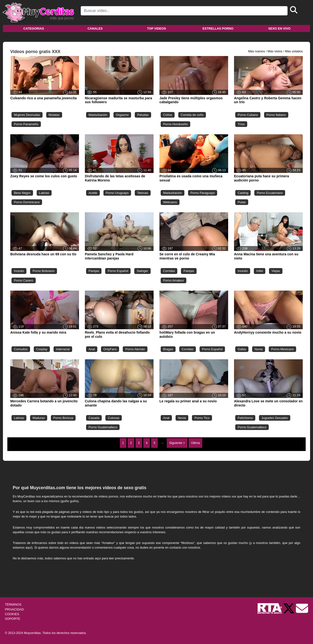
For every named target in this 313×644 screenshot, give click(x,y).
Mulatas (54, 115)
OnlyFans (110, 349)
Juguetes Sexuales (275, 418)
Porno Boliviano (44, 271)
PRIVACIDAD (14, 609)
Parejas (94, 271)
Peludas (143, 115)
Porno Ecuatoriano (270, 193)
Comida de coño (192, 115)
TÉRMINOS (13, 604)
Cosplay (42, 349)
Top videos (156, 28)
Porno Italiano (276, 115)
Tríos (241, 124)
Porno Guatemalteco (103, 427)
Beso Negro (22, 193)
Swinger (142, 271)
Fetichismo (245, 418)
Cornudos (21, 349)
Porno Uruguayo (117, 193)
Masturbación (98, 115)
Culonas (114, 418)
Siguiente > (177, 443)
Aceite (93, 193)
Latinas (44, 193)
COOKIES (12, 614)
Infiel (260, 271)
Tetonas (143, 193)
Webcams (170, 202)
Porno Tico (202, 418)
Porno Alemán (135, 349)
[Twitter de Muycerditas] (289, 608)
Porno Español (118, 271)
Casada (94, 418)
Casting (243, 193)
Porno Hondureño (175, 124)
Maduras (39, 418)
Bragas (168, 349)
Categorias (34, 28)
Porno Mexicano (282, 349)
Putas (242, 202)
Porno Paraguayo (203, 193)
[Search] (184, 11)
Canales (95, 28)
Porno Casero (24, 280)
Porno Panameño (26, 124)
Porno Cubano (248, 115)
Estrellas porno (218, 28)
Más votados (294, 51)
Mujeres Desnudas (27, 115)
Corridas (169, 271)
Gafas (242, 349)
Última (195, 443)
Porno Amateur (173, 280)
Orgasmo (122, 115)
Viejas (276, 271)
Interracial (63, 349)
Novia (259, 349)
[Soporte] (302, 608)
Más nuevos (257, 51)
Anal (92, 349)
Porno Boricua (63, 418)
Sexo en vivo (279, 28)
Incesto (19, 271)
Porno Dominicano (27, 202)
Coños (168, 115)
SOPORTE (12, 619)
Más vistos (275, 51)
